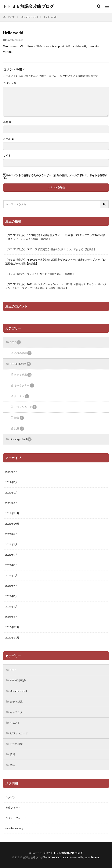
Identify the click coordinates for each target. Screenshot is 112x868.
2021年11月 (12, 513)
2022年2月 (12, 493)
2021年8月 (12, 544)
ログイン (10, 797)
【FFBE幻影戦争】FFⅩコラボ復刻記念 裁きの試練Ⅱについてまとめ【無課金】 (51, 249)
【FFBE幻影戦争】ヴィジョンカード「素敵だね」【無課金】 (40, 274)
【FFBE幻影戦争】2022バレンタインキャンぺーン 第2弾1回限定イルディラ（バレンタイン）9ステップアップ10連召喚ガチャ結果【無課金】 (56, 286)
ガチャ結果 (23, 375)
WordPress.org (14, 828)
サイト (7, 156)
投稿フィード (13, 808)
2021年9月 (12, 534)
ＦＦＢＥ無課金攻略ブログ (29, 6)
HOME (11, 17)
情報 (19, 418)
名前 (7, 122)
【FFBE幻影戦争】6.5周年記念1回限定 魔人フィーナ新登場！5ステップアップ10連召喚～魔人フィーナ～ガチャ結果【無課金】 (55, 237)
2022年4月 (12, 472)
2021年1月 (12, 617)
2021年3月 (12, 596)
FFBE (15, 342)
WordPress (92, 857)
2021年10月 (12, 524)
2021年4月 (12, 586)
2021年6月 (12, 565)
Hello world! (51, 17)
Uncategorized (29, 17)
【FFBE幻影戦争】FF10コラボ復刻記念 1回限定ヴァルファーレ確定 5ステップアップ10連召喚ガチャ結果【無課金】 (55, 262)
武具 (19, 429)
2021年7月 (12, 555)
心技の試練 (23, 353)
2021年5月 (12, 575)
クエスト (22, 396)
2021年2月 (12, 606)
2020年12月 (12, 627)
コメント (10, 83)
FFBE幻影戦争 (20, 364)
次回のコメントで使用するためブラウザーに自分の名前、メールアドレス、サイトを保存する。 (55, 177)
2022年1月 (12, 503)
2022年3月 (12, 482)
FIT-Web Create (58, 857)
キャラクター (24, 385)
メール (8, 139)
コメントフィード (15, 818)
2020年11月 (12, 638)
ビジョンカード (25, 407)
